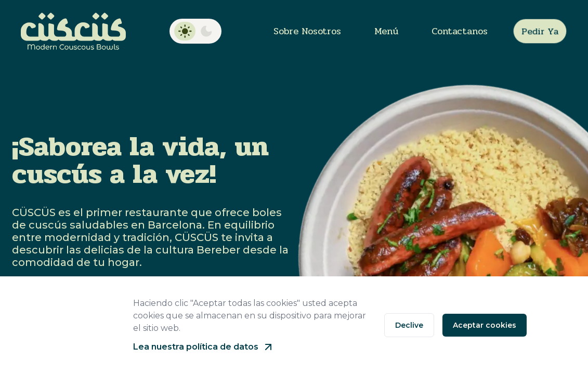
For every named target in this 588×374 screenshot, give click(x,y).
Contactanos (460, 31)
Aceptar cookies (485, 325)
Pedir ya (540, 31)
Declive (409, 325)
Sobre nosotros (307, 31)
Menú (386, 31)
